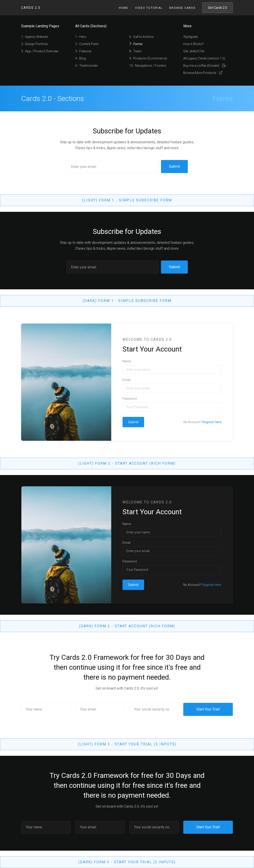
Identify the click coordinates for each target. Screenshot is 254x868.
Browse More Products (200, 73)
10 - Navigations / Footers (148, 66)
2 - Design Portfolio (35, 44)
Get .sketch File (194, 51)
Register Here (212, 422)
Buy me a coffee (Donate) (201, 66)
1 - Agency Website (34, 37)
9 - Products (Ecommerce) (148, 58)
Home (124, 8)
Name (127, 361)
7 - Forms (136, 44)
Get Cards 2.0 (218, 8)
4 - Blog (81, 58)
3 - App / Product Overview (40, 51)
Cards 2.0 (31, 8)
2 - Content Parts (87, 44)
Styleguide (190, 37)
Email (126, 380)
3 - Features (83, 51)
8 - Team (135, 51)
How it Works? (194, 44)
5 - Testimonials (86, 66)
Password (130, 399)
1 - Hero (81, 37)
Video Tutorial (149, 8)
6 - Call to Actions (142, 37)
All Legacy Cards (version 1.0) (204, 58)
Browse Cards (182, 8)
